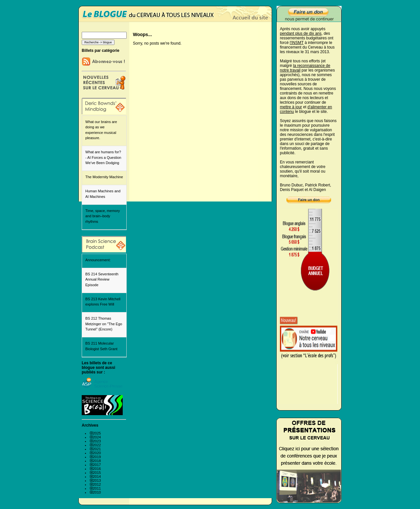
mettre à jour (291, 107)
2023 (97, 441)
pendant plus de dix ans (301, 33)
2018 (97, 461)
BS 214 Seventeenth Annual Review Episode (102, 279)
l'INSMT (297, 43)
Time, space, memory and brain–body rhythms (103, 216)
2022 (97, 445)
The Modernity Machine (104, 177)
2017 (97, 465)
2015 (97, 473)
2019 (97, 457)
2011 (97, 488)
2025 (97, 433)
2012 (97, 484)
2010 (97, 492)
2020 (97, 453)
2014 (97, 477)
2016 (97, 469)
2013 (97, 480)
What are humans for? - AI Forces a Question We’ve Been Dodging (103, 157)
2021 (97, 449)
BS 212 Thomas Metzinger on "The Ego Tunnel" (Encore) (104, 324)
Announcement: (98, 260)
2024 (97, 437)
